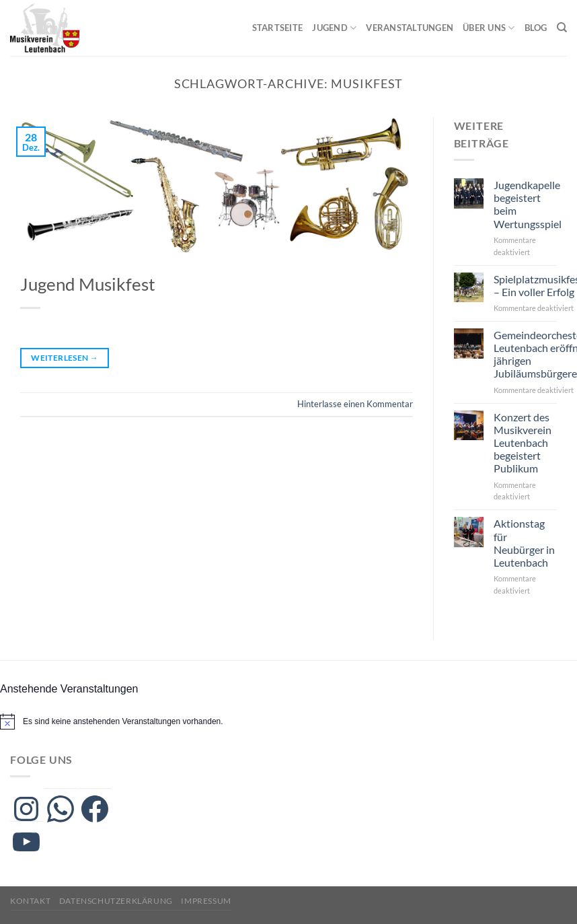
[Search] (562, 28)
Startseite (278, 28)
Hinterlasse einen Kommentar (355, 404)
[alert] (123, 722)
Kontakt (30, 901)
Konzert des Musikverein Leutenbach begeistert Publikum (523, 443)
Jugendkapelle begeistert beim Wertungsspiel (528, 204)
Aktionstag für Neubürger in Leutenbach (524, 543)
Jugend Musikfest (88, 284)
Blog (536, 28)
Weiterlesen (65, 358)
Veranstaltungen (410, 28)
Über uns (489, 28)
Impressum (206, 901)
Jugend (334, 28)
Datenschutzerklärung (116, 901)
